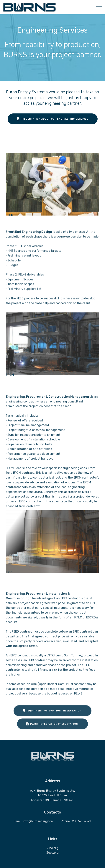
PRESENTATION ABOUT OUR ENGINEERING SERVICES (53, 119)
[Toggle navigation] (99, 6)
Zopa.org (53, 857)
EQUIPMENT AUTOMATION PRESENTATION (53, 715)
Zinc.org (53, 852)
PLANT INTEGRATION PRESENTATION (53, 728)
